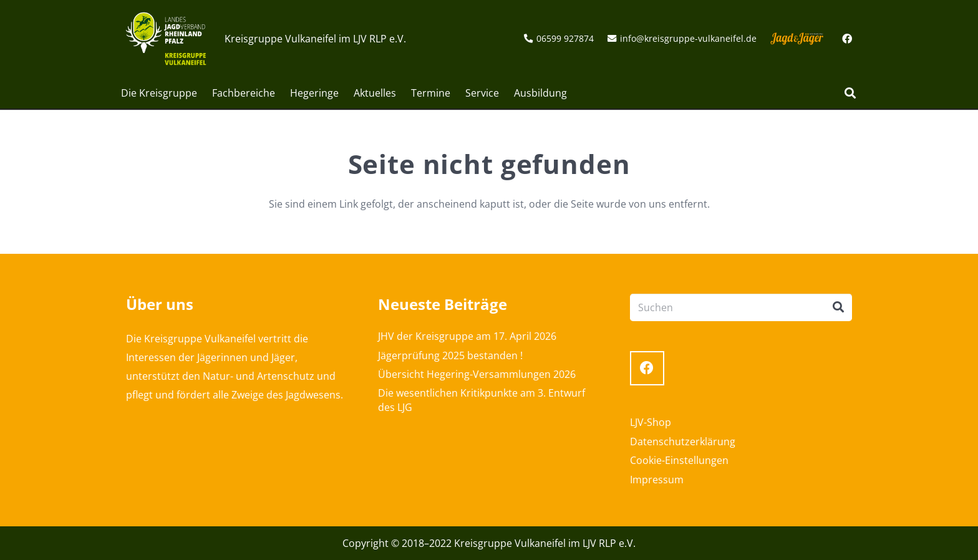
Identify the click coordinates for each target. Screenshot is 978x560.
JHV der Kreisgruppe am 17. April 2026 (467, 336)
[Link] (166, 39)
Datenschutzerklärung (683, 442)
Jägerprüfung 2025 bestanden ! (450, 355)
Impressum (657, 480)
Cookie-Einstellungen (679, 460)
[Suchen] (850, 93)
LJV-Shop (651, 422)
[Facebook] (847, 39)
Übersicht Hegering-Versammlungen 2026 (477, 374)
